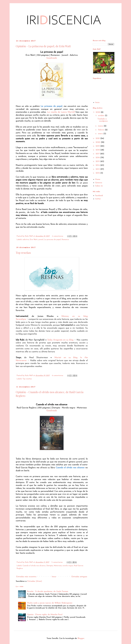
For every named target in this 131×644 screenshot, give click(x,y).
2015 (98, 161)
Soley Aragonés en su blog (60, 340)
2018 (98, 150)
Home (98, 179)
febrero (101, 130)
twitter (98, 199)
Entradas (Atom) (35, 581)
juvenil (41, 240)
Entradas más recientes (26, 577)
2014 (98, 165)
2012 (98, 173)
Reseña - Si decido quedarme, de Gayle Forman (48, 591)
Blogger (81, 638)
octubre (102, 116)
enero (101, 134)
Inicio (54, 577)
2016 (98, 158)
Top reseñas (23, 253)
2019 (98, 146)
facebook (99, 196)
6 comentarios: (58, 376)
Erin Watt (34, 240)
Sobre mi (99, 186)
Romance (65, 240)
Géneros (99, 183)
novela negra (68, 566)
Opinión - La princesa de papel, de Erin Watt (43, 46)
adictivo (26, 240)
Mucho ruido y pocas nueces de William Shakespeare (50, 603)
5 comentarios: (57, 562)
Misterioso (58, 566)
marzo (101, 126)
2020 (98, 142)
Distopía (50, 566)
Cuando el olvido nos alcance (34, 566)
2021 (98, 138)
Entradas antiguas (79, 577)
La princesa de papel (52, 240)
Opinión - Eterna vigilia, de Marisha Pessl (45, 615)
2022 (98, 112)
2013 (98, 169)
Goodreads (52, 58)
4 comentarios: (58, 236)
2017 (98, 154)
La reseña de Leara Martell (61, 112)
